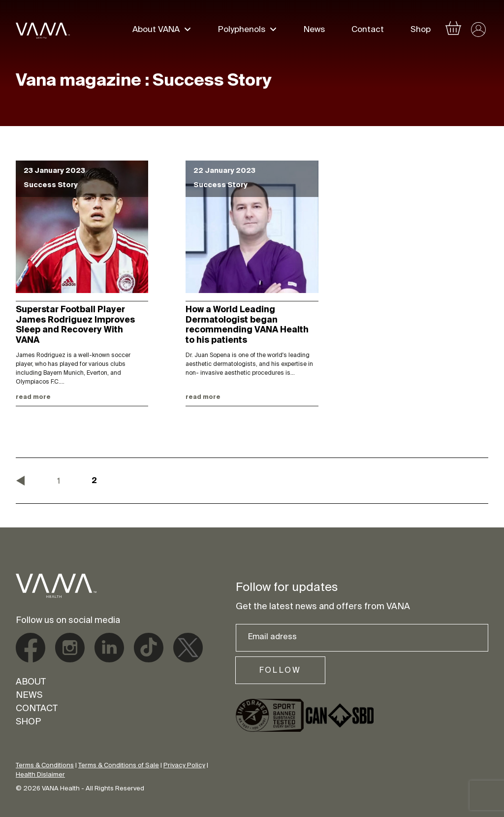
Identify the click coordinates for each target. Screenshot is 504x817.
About (31, 683)
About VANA (156, 31)
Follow (280, 671)
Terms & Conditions (45, 766)
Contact (368, 31)
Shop (421, 31)
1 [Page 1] (59, 482)
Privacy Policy (184, 766)
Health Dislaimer (40, 775)
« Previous (21, 481)
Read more (33, 397)
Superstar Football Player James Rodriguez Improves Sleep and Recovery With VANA (75, 325)
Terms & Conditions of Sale (119, 766)
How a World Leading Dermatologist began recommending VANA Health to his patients (247, 325)
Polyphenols (242, 31)
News (314, 31)
